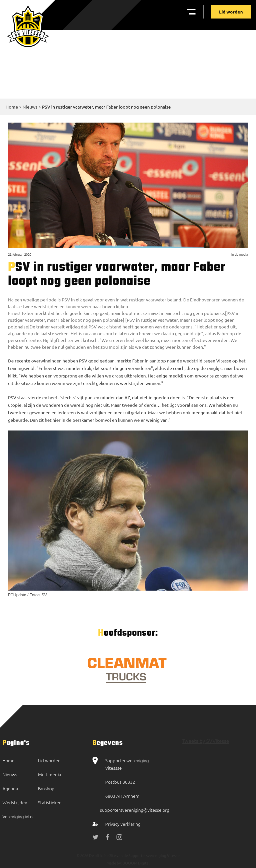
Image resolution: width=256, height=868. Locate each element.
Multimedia (49, 774)
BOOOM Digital (136, 863)
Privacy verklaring (123, 824)
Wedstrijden (15, 802)
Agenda (10, 788)
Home (12, 107)
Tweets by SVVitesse (206, 741)
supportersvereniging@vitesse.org (135, 810)
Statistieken (50, 802)
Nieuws (30, 107)
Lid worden (231, 12)
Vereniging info (17, 816)
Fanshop (46, 788)
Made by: (114, 863)
